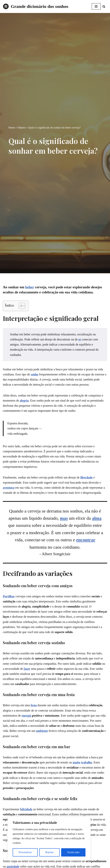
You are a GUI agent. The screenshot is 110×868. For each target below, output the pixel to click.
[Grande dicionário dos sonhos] (36, 6)
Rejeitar (49, 852)
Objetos (22, 128)
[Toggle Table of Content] (20, 306)
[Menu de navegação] (96, 6)
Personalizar (25, 852)
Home (12, 128)
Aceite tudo (73, 852)
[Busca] (104, 6)
